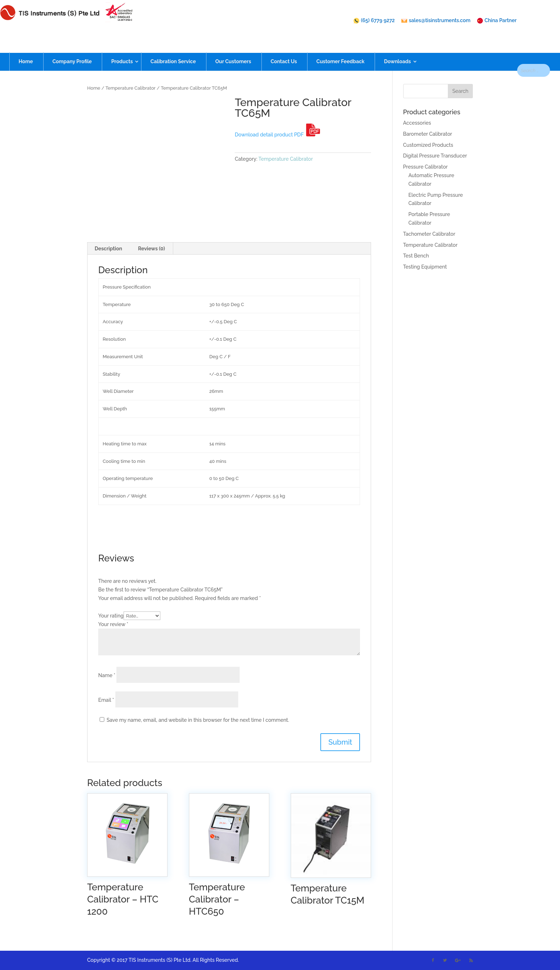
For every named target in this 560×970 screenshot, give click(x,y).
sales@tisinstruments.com (436, 21)
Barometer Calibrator (428, 134)
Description (108, 249)
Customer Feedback (341, 49)
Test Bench (416, 256)
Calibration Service (173, 49)
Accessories (417, 123)
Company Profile (72, 49)
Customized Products (428, 145)
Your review (113, 624)
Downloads (397, 49)
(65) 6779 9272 (374, 21)
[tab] (109, 249)
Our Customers (233, 49)
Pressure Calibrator (426, 167)
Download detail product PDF (277, 135)
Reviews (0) (151, 249)
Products (122, 49)
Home (26, 49)
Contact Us (284, 49)
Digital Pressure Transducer (435, 156)
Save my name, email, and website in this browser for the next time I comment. (198, 720)
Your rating (111, 616)
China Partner (497, 21)
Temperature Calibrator (130, 88)
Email (106, 700)
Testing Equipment (425, 267)
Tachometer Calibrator (429, 234)
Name (107, 675)
